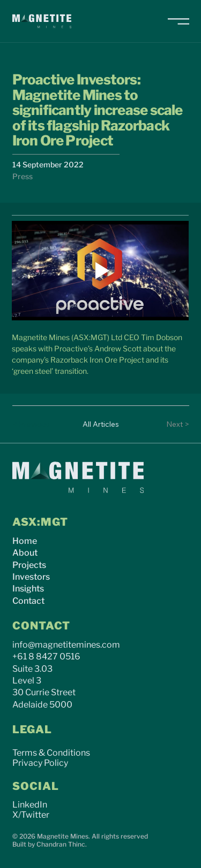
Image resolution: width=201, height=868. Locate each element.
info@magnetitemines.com (66, 645)
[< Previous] (34, 424)
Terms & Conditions (51, 753)
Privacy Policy (40, 763)
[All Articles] (101, 424)
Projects (29, 565)
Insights (28, 589)
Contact (28, 601)
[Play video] (100, 271)
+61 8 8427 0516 (46, 656)
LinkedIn (30, 805)
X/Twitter (31, 815)
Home (25, 541)
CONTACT (41, 626)
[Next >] (168, 424)
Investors (31, 577)
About (25, 553)
